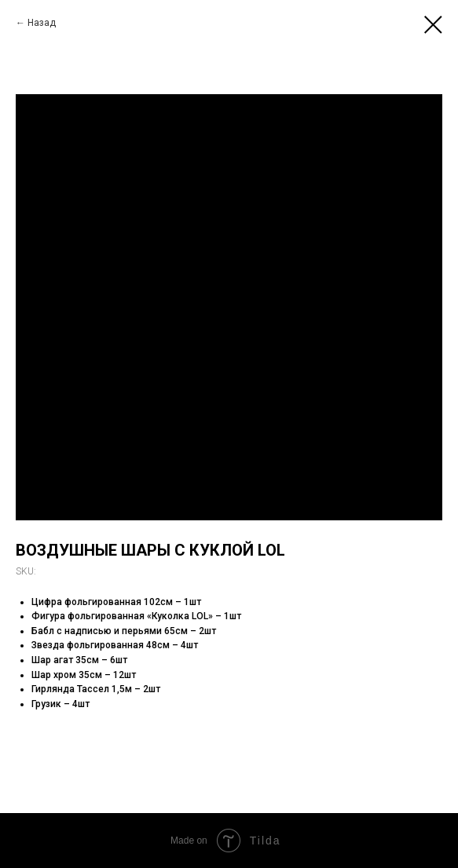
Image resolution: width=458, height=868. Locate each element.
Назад (42, 23)
